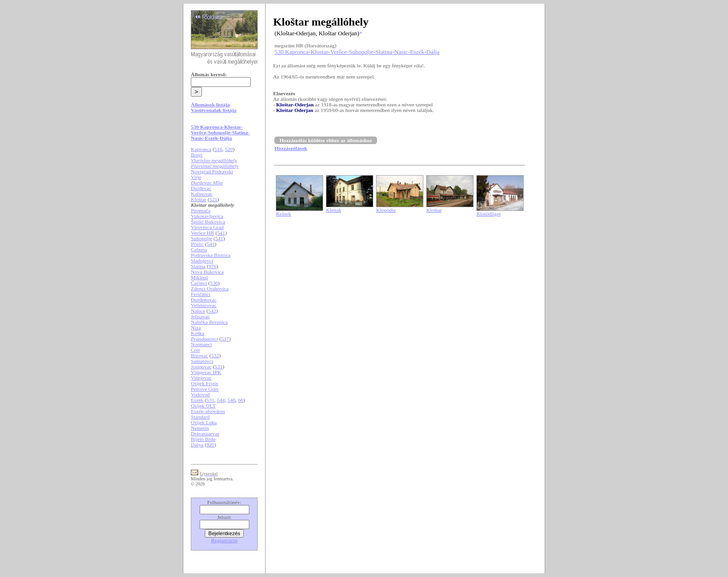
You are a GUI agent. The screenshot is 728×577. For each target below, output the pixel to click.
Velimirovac (204, 305)
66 (241, 400)
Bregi (197, 155)
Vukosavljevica (207, 216)
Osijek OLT (203, 406)
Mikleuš (199, 277)
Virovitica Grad (207, 227)
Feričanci (201, 294)
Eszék (197, 400)
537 (225, 339)
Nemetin (200, 428)
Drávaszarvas (205, 433)
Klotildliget (488, 214)
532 (215, 355)
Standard (200, 417)
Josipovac (201, 367)
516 (218, 149)
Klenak (334, 210)
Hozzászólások (291, 148)
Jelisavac (200, 316)
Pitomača (201, 210)
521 (213, 199)
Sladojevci (202, 261)
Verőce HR (202, 233)
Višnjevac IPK (206, 372)
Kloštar (198, 199)
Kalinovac (202, 194)
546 (231, 400)
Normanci (201, 344)
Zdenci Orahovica (210, 288)
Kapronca (201, 149)
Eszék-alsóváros (208, 411)
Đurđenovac (204, 300)
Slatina (198, 266)
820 (211, 445)
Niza (196, 328)
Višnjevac (201, 378)
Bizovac (199, 355)
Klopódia (386, 210)
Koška (198, 333)
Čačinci (199, 283)
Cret (195, 350)
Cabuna (199, 249)
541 (221, 233)
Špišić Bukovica (208, 222)
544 (221, 400)
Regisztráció (224, 540)
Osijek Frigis (205, 383)
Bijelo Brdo (203, 439)
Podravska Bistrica (211, 255)
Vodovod (200, 394)
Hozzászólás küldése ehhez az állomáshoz (326, 140)
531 (218, 367)
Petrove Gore (205, 389)
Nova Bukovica (207, 272)
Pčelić (197, 244)
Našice (198, 311)
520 (229, 149)
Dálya (197, 445)
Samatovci (202, 361)
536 (214, 283)
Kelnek (283, 214)
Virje (196, 177)
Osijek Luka (204, 422)
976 (212, 266)
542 (212, 311)
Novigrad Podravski (212, 171)
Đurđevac (201, 188)
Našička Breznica (209, 322)
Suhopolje (201, 238)
